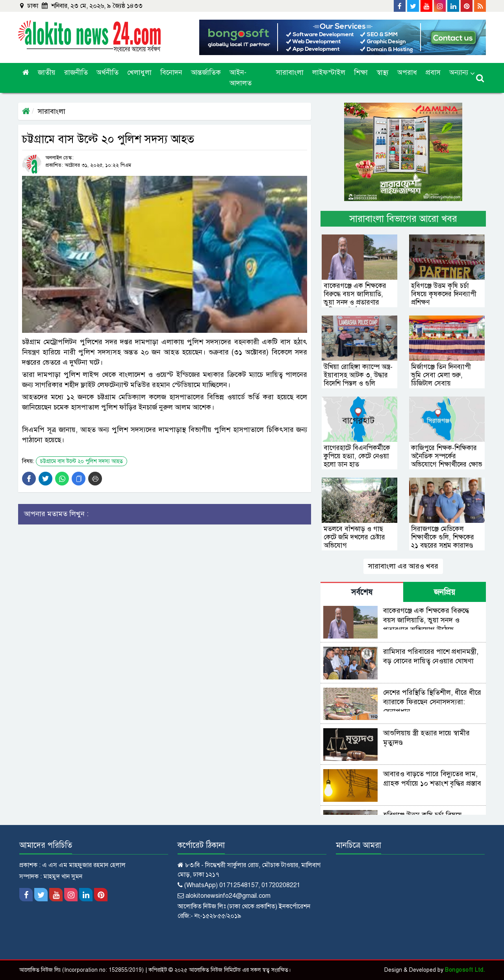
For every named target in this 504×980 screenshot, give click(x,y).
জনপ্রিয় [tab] (445, 592)
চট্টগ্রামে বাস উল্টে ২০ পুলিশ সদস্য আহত (82, 461)
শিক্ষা (361, 72)
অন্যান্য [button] (459, 72)
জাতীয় (47, 72)
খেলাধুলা (139, 72)
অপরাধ (407, 72)
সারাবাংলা (290, 72)
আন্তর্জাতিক (206, 72)
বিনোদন (171, 72)
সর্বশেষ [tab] (362, 592)
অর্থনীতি (107, 72)
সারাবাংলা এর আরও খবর (403, 566)
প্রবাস (433, 72)
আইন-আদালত (241, 78)
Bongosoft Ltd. (465, 970)
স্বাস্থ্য (383, 72)
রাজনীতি (76, 72)
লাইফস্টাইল (329, 72)
